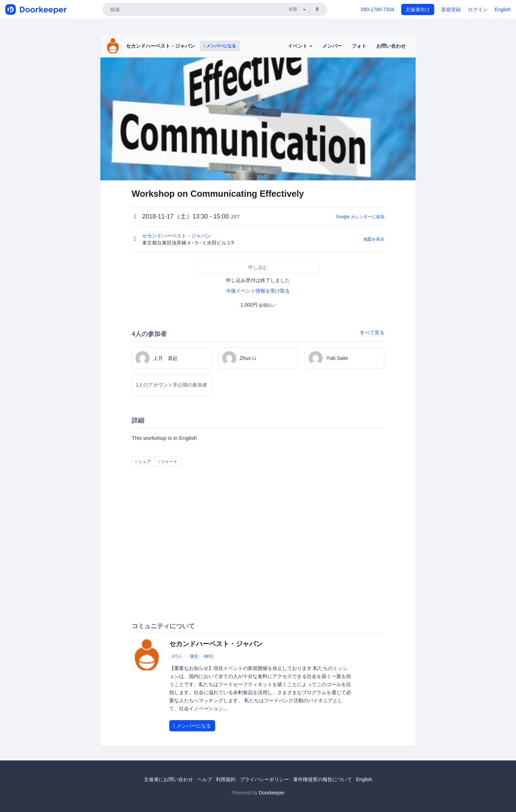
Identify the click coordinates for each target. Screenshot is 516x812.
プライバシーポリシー (264, 779)
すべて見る (372, 333)
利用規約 (226, 779)
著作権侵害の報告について (323, 779)
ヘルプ (205, 779)
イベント (300, 46)
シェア (143, 462)
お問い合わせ (391, 46)
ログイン (478, 9)
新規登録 (451, 9)
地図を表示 (374, 239)
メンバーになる (220, 46)
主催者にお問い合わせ (168, 779)
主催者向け (418, 9)
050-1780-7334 (378, 9)
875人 (177, 656)
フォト (359, 46)
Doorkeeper (272, 793)
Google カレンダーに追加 (360, 217)
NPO (208, 656)
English (503, 9)
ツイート (168, 462)
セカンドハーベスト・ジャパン (160, 46)
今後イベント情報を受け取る (258, 291)
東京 (194, 656)
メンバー (332, 46)
